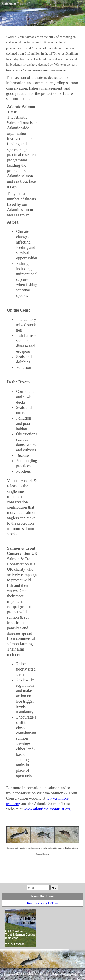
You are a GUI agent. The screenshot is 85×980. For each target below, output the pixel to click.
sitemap (12, 973)
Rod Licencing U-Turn (42, 903)
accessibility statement (65, 973)
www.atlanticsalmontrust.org (47, 809)
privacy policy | (44, 973)
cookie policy (26, 973)
